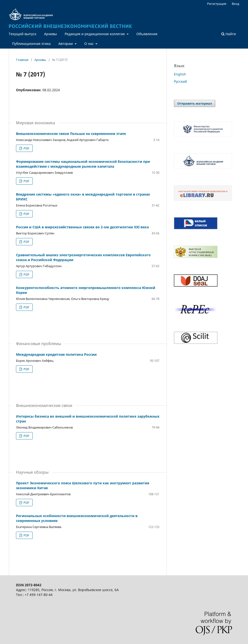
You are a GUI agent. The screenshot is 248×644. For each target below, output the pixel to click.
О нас (89, 44)
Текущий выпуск (23, 34)
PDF (26, 148)
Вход (236, 4)
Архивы (50, 34)
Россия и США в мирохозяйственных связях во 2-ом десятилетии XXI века (82, 227)
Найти (229, 34)
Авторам (66, 44)
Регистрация (217, 4)
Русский (180, 81)
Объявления (147, 34)
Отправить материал (195, 103)
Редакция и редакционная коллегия (95, 34)
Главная (22, 60)
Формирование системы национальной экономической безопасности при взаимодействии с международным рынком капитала (83, 164)
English (180, 74)
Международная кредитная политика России (56, 354)
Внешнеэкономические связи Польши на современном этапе (71, 134)
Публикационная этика (31, 44)
